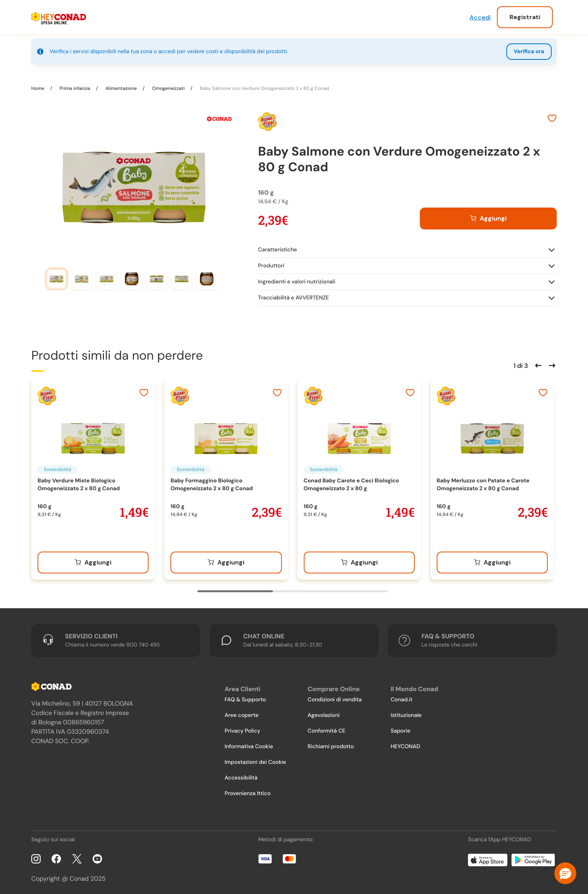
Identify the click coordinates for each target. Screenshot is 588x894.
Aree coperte (241, 713)
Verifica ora (529, 52)
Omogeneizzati (168, 86)
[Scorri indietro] (537, 362)
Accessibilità (241, 775)
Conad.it (402, 697)
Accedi (480, 17)
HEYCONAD (405, 744)
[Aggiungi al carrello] (488, 216)
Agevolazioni (324, 713)
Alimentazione (121, 86)
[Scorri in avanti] (551, 362)
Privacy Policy (242, 728)
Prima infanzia (75, 86)
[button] (565, 873)
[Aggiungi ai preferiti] (552, 116)
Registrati (525, 17)
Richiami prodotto (331, 744)
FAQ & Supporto (245, 697)
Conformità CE (326, 728)
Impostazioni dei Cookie (255, 760)
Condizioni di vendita (335, 697)
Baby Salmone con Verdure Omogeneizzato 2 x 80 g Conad (264, 86)
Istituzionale (406, 713)
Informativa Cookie (249, 744)
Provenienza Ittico (247, 791)
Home (38, 86)
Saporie (400, 728)
